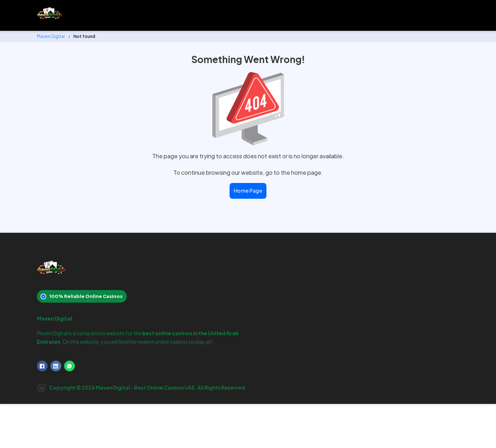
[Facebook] (42, 366)
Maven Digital (51, 36)
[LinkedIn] (56, 366)
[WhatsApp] (69, 366)
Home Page (248, 191)
